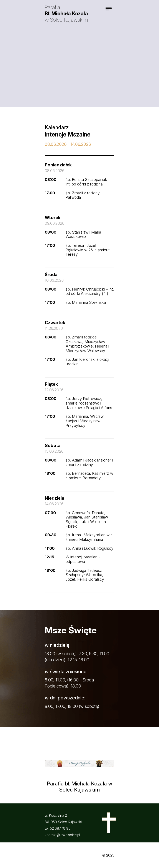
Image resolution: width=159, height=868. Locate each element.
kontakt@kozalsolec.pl (62, 835)
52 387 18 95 (60, 828)
